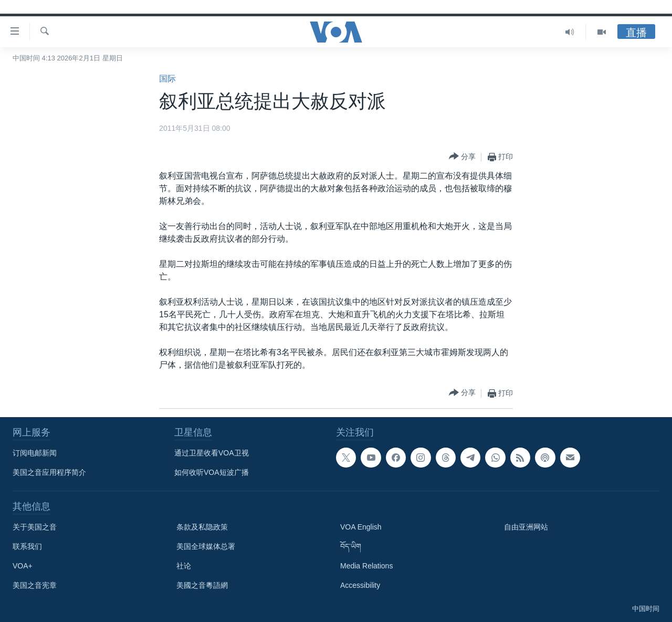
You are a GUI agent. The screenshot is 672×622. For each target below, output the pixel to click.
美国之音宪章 (35, 585)
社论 (184, 566)
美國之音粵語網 (202, 585)
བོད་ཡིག (351, 546)
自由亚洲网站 (526, 527)
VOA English (361, 527)
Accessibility (360, 585)
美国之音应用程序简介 (49, 472)
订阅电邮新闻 (35, 453)
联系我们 (27, 546)
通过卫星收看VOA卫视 (212, 453)
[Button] (462, 157)
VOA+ (23, 566)
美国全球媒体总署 (206, 546)
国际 (167, 79)
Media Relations (366, 566)
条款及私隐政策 (202, 527)
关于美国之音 (35, 527)
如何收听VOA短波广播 (212, 472)
